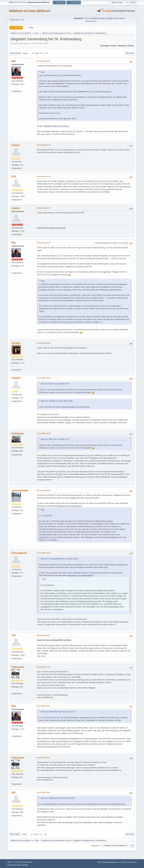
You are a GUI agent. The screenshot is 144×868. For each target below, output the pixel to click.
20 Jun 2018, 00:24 (44, 433)
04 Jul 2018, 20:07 (43, 635)
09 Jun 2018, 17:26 (44, 145)
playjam (16, 208)
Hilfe (99, 862)
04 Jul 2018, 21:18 (43, 667)
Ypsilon (16, 145)
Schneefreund (19, 553)
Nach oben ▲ (132, 862)
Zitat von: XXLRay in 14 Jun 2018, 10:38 (57, 401)
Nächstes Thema (126, 46)
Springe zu (95, 846)
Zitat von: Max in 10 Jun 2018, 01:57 (55, 384)
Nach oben (15, 834)
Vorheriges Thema (108, 46)
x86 (13, 792)
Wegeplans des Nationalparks (69, 506)
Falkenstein (18, 667)
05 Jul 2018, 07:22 (43, 706)
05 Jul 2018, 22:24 (43, 792)
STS (14, 177)
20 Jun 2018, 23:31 (44, 553)
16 (47, 53)
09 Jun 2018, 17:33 (44, 177)
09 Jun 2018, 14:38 (44, 61)
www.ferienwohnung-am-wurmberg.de (51, 228)
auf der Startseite (106, 18)
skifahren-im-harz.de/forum (30, 11)
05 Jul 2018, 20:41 (43, 758)
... (44, 53)
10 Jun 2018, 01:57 (44, 243)
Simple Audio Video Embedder (18, 865)
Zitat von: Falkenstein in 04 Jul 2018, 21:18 (58, 712)
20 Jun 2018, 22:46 (44, 490)
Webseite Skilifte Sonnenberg (56, 126)
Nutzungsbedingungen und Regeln (114, 862)
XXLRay (16, 343)
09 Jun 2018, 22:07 (44, 208)
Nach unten (15, 53)
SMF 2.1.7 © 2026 (14, 862)
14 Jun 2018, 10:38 (44, 343)
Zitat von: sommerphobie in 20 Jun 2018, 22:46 (59, 559)
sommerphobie (20, 491)
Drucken (130, 53)
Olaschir (16, 378)
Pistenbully (18, 433)
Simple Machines (27, 862)
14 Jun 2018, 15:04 (44, 378)
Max (14, 61)
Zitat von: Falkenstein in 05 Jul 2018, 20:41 (58, 798)
